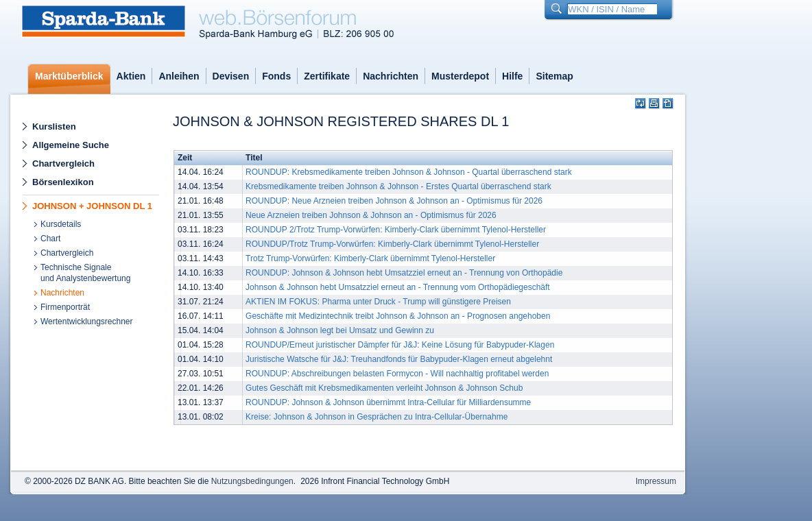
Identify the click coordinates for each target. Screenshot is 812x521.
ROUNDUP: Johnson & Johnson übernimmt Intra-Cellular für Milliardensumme (388, 402)
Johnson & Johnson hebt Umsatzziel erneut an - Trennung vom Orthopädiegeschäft (398, 287)
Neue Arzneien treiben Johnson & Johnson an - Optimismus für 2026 (371, 215)
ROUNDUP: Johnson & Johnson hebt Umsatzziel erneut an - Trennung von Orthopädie (404, 273)
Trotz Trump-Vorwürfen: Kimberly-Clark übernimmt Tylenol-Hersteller (370, 258)
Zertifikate (327, 76)
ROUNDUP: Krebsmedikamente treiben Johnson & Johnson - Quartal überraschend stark (409, 172)
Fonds (276, 76)
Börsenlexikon (63, 182)
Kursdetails (61, 224)
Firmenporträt (65, 307)
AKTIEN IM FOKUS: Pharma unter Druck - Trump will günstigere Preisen (378, 302)
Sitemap (554, 76)
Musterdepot (460, 76)
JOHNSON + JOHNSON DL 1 (92, 206)
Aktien (131, 76)
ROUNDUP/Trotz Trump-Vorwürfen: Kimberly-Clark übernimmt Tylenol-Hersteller (392, 244)
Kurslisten (54, 126)
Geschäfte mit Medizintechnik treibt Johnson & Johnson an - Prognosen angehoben (398, 316)
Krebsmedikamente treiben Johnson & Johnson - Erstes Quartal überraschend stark (398, 186)
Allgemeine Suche (71, 145)
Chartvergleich (63, 163)
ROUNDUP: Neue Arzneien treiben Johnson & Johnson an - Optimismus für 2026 (394, 201)
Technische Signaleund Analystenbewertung (85, 273)
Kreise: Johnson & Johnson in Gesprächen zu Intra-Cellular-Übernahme (377, 417)
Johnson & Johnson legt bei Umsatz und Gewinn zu (340, 330)
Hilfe (512, 76)
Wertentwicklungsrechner (87, 322)
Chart (50, 239)
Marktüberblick (69, 76)
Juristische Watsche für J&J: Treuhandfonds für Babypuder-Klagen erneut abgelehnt (399, 359)
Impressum (656, 481)
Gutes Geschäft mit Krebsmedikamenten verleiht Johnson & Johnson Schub (384, 388)
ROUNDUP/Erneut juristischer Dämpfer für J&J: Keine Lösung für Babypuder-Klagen (400, 345)
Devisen (231, 76)
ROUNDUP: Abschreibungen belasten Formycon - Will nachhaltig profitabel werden (397, 374)
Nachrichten (391, 76)
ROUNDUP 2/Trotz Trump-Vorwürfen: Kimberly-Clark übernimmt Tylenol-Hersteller (396, 230)
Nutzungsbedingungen (252, 481)
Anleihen (179, 76)
